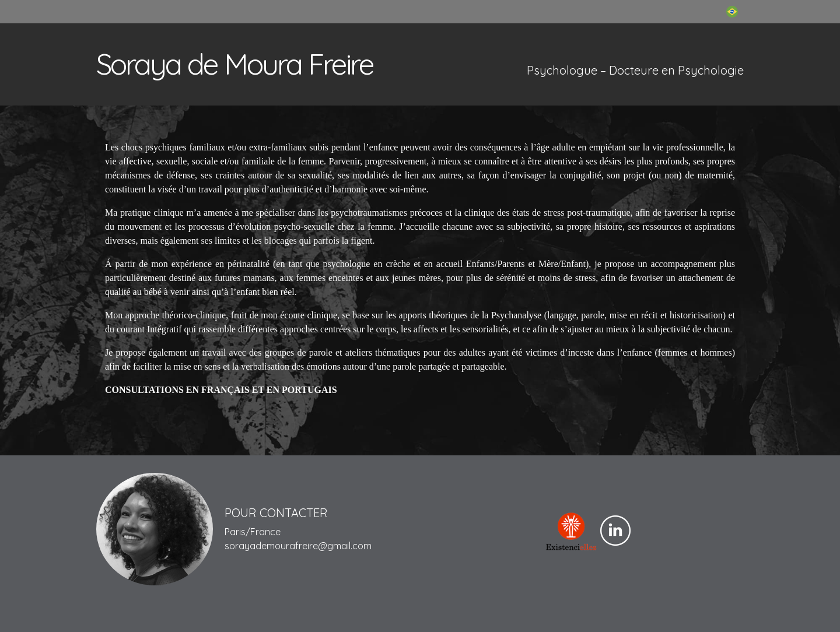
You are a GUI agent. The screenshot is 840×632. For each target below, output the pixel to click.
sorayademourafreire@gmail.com (298, 546)
